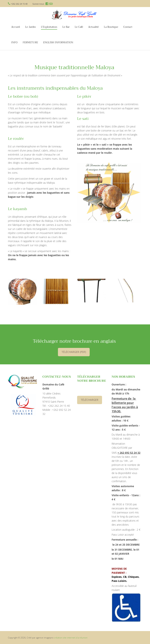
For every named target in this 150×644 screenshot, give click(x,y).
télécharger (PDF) (74, 352)
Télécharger (90, 400)
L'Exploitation (49, 27)
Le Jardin (30, 27)
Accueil (16, 27)
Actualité (93, 27)
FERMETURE (30, 42)
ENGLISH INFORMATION (58, 42)
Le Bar (66, 27)
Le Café (79, 27)
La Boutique (111, 27)
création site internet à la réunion (71, 638)
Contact (128, 27)
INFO (14, 42)
